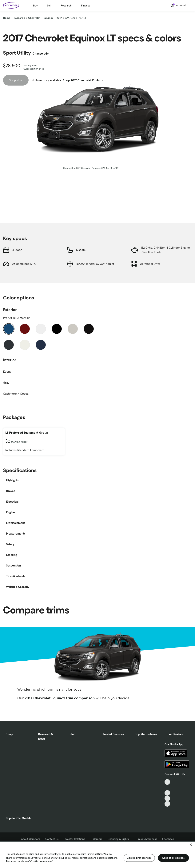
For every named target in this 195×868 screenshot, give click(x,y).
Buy (35, 6)
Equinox (48, 18)
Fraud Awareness (147, 839)
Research (66, 6)
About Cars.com (31, 839)
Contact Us (52, 839)
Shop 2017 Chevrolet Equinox (83, 80)
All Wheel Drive (150, 264)
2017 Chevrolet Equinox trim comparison (60, 698)
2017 (59, 18)
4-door (17, 250)
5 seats (81, 250)
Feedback (168, 839)
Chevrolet (34, 18)
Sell (49, 6)
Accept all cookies (173, 858)
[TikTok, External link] (167, 782)
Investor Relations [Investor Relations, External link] (76, 839)
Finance (86, 6)
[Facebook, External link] (167, 787)
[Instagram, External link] (167, 798)
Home (7, 18)
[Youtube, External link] (167, 793)
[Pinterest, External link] (167, 804)
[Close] (191, 845)
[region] (97, 854)
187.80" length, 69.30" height (95, 264)
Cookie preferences (139, 858)
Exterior (10, 310)
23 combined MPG (24, 264)
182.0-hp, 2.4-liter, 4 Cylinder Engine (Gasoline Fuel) (165, 250)
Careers (98, 839)
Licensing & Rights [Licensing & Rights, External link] (119, 839)
